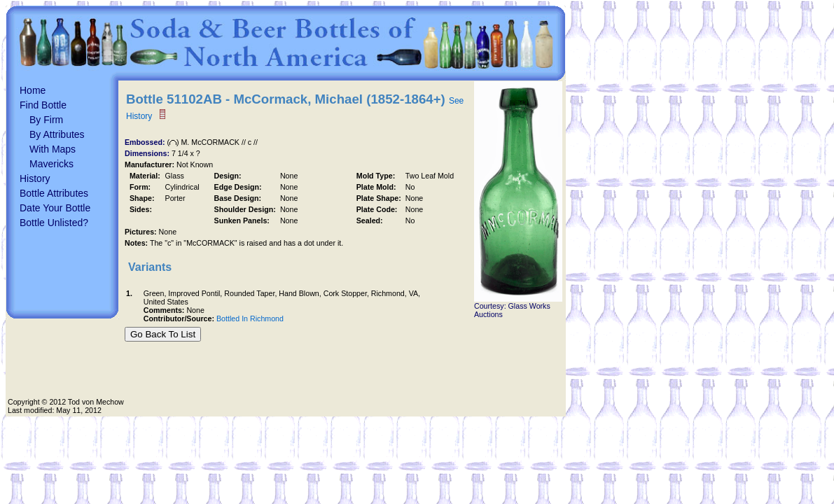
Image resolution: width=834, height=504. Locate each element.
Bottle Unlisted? (54, 223)
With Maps (53, 149)
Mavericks (51, 164)
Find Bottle (43, 105)
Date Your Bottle (55, 208)
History (35, 178)
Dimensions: (148, 153)
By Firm (46, 120)
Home (33, 90)
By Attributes (57, 134)
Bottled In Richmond (250, 318)
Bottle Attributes (54, 193)
